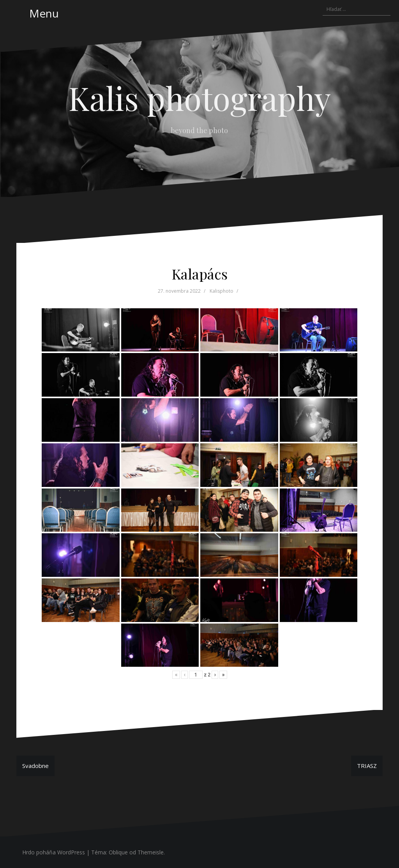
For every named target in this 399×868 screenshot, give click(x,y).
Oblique (118, 852)
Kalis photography (200, 98)
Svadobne (35, 766)
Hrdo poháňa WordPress (54, 852)
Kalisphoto (222, 291)
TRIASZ (367, 766)
